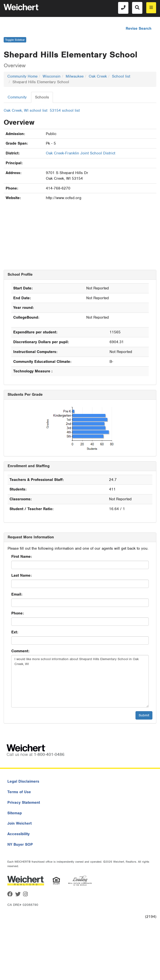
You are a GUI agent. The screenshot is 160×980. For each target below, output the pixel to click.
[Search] (137, 8)
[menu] (151, 8)
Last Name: (21, 575)
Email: (17, 594)
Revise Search (139, 28)
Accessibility (18, 834)
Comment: (20, 651)
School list (121, 76)
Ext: (15, 632)
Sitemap (15, 813)
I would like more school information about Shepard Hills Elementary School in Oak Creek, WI (80, 681)
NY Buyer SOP (20, 844)
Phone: (18, 613)
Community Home (22, 76)
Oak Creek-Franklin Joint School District (80, 153)
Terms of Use (19, 792)
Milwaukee (75, 76)
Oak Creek (98, 76)
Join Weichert (19, 823)
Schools (42, 97)
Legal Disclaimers (23, 781)
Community (17, 97)
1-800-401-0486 (49, 754)
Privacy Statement (24, 803)
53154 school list (65, 110)
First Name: (22, 557)
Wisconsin (52, 76)
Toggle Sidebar (15, 40)
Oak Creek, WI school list (25, 110)
